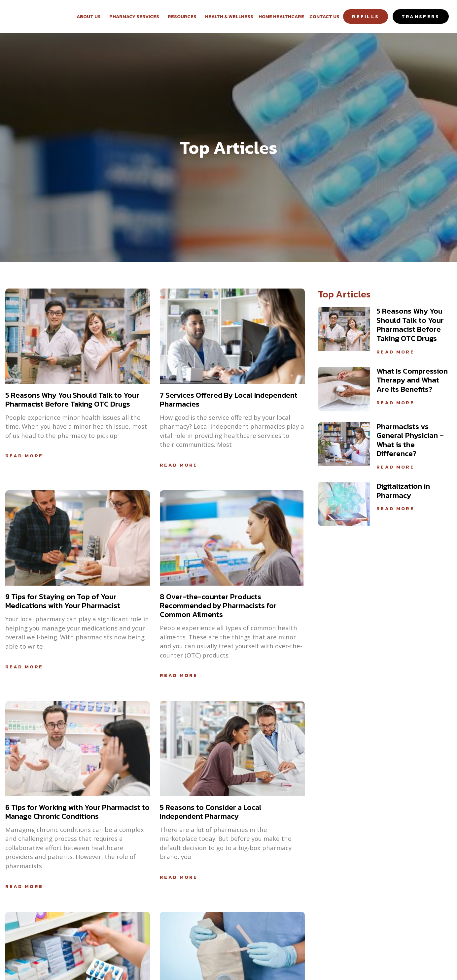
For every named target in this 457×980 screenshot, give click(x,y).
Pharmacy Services (136, 16)
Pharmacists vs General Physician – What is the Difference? (410, 440)
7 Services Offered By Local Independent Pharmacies (229, 399)
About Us (90, 16)
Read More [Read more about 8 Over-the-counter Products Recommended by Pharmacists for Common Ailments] (179, 675)
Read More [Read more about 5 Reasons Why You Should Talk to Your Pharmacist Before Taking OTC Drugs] (24, 456)
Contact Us (324, 16)
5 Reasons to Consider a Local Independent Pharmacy (211, 812)
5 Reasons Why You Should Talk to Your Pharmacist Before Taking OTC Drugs (72, 399)
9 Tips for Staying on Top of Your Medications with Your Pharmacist (63, 601)
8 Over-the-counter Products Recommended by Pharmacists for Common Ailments (218, 605)
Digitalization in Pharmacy (403, 491)
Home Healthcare (281, 16)
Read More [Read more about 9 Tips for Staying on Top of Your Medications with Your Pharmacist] (24, 667)
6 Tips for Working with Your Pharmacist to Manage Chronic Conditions (77, 812)
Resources (184, 16)
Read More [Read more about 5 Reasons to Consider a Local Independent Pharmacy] (179, 877)
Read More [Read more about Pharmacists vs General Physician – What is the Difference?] (395, 467)
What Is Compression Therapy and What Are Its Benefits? (412, 380)
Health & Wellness (229, 16)
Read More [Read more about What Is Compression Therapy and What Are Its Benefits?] (395, 403)
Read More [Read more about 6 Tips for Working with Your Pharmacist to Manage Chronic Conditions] (24, 886)
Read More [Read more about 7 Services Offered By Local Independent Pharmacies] (179, 465)
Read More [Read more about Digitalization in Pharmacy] (395, 508)
